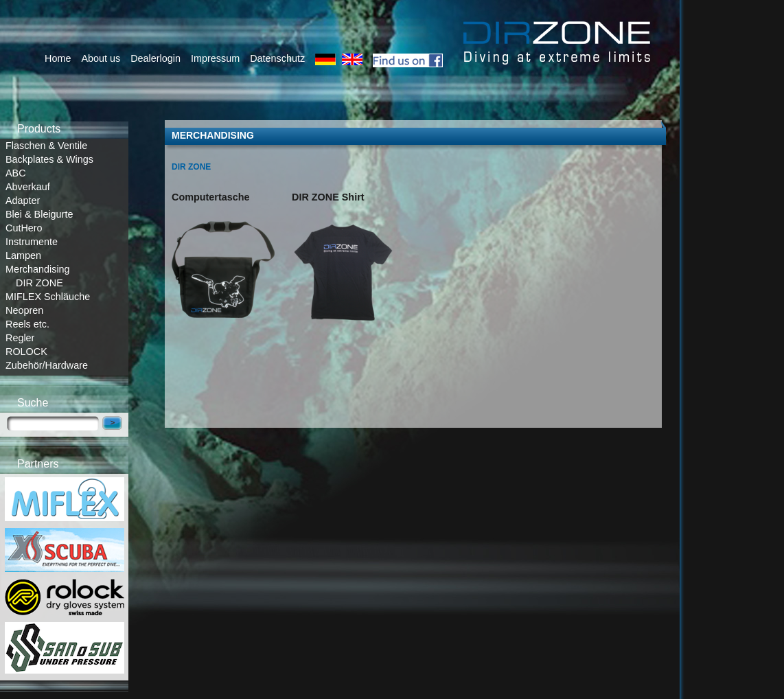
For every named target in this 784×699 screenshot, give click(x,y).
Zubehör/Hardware (47, 365)
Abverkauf (28, 187)
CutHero (24, 228)
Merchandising (38, 269)
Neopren (24, 310)
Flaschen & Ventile (46, 146)
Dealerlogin (155, 58)
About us (101, 58)
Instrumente (32, 242)
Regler (20, 338)
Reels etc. (27, 324)
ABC (16, 173)
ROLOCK (26, 352)
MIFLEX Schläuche (48, 297)
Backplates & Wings (49, 159)
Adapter (23, 200)
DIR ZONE (39, 283)
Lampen (23, 255)
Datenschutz (277, 58)
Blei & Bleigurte (39, 214)
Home (58, 58)
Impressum (215, 58)
